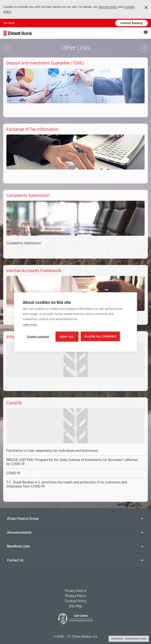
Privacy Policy (76, 596)
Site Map (75, 606)
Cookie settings (38, 337)
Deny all (67, 337)
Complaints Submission (24, 243)
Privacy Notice (76, 591)
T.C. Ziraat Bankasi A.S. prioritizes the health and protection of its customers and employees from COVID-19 (67, 484)
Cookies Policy (76, 601)
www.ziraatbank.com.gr (81, 621)
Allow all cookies (100, 336)
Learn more (30, 325)
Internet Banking (132, 23)
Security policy (108, 7)
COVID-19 (13, 473)
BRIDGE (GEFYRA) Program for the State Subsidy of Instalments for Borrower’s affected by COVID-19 (72, 462)
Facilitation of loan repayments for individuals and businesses (52, 451)
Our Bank (9, 23)
